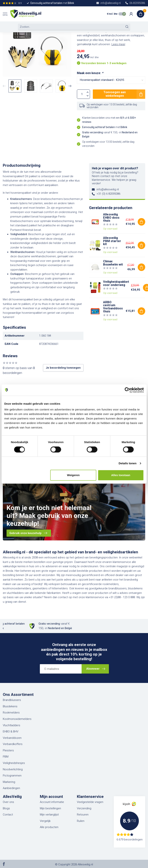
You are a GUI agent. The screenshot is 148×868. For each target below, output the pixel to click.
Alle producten (49, 827)
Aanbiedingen (11, 788)
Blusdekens (10, 706)
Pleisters (8, 750)
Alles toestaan (121, 475)
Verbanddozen (12, 738)
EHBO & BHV (11, 731)
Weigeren (73, 475)
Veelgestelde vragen (90, 802)
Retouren (83, 815)
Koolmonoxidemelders (17, 719)
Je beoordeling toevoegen (63, 368)
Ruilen (81, 821)
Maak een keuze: (90, 73)
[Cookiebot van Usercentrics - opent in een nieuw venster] (127, 390)
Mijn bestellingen (50, 808)
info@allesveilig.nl (108, 189)
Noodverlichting (13, 769)
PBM (6, 757)
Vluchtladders (12, 725)
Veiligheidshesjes (14, 763)
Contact (8, 815)
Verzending (84, 808)
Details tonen (128, 463)
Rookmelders (11, 713)
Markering (9, 782)
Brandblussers (12, 700)
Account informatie (52, 802)
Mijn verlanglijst (49, 815)
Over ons (8, 802)
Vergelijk (45, 821)
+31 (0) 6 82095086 (108, 194)
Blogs (6, 808)
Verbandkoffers (13, 744)
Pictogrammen (12, 776)
